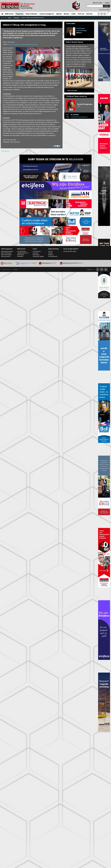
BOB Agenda (21, 255)
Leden (73, 14)
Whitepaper (20, 256)
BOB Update (36, 255)
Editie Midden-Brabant (7, 251)
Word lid (89, 14)
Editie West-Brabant (6, 255)
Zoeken (106, 6)
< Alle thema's (5, 151)
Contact (50, 253)
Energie (28, 44)
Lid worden (36, 253)
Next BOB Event (22, 251)
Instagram (102, 269)
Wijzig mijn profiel (97, 3)
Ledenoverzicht (37, 251)
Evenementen (34, 44)
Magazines (20, 14)
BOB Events (9, 14)
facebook (98, 269)
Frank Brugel (80, 28)
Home (2, 14)
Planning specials (6, 256)
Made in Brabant (31, 14)
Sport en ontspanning (14, 44)
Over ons (81, 14)
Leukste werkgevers (47, 14)
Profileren (107, 3)
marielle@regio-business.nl (79, 117)
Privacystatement (53, 256)
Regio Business (18, 6)
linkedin (106, 269)
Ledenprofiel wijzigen (38, 256)
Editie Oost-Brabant (6, 253)
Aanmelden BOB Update (70, 251)
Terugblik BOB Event (23, 253)
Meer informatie (72, 90)
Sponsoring (22, 44)
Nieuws (67, 14)
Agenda (59, 14)
